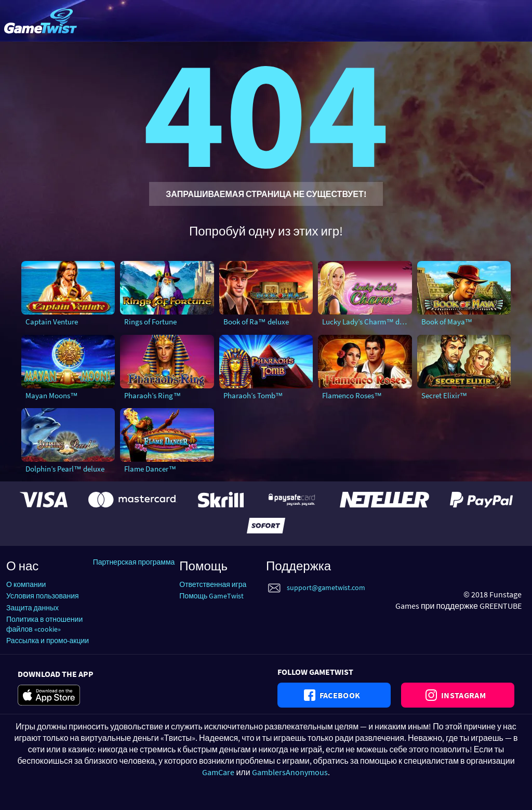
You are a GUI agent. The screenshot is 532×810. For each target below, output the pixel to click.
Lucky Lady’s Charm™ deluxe (367, 322)
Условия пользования (43, 596)
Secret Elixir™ (444, 395)
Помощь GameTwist (211, 596)
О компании (26, 584)
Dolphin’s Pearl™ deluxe (65, 469)
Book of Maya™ (447, 322)
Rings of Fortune (150, 322)
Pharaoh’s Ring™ (152, 395)
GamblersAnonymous (290, 772)
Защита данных (32, 608)
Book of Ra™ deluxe (256, 322)
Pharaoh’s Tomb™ (253, 395)
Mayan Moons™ (52, 395)
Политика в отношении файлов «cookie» (44, 624)
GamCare (218, 772)
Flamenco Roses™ (352, 395)
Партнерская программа (134, 562)
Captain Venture (52, 322)
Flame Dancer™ (150, 469)
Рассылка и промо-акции (48, 641)
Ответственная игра (213, 584)
